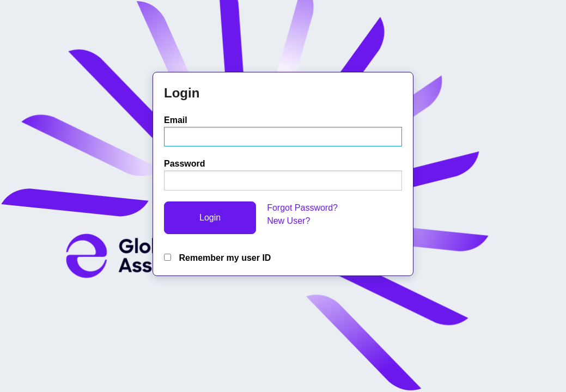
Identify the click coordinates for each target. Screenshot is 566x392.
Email (176, 120)
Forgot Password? (302, 208)
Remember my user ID (217, 258)
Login (210, 218)
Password (185, 164)
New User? (288, 221)
